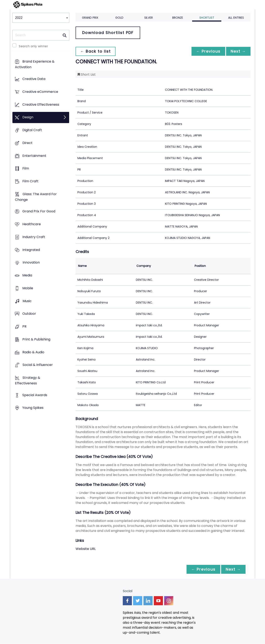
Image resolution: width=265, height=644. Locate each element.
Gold (119, 18)
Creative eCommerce (40, 92)
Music (27, 301)
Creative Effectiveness (41, 105)
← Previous (207, 51)
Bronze (178, 18)
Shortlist (207, 18)
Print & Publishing (36, 339)
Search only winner (33, 46)
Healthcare (32, 224)
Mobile (28, 288)
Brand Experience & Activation (35, 64)
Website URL (86, 549)
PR (24, 326)
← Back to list (96, 51)
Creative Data (34, 79)
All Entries (236, 18)
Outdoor (29, 314)
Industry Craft (34, 237)
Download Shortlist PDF (108, 33)
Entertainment (34, 156)
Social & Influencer (38, 365)
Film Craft (30, 181)
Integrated (31, 250)
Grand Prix (90, 18)
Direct (27, 143)
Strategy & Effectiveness (28, 380)
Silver (149, 18)
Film (26, 169)
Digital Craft (32, 130)
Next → (238, 51)
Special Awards (35, 395)
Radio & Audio (33, 352)
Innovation (31, 263)
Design (28, 117)
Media (27, 275)
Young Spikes (33, 408)
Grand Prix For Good (39, 211)
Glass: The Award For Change (36, 197)
